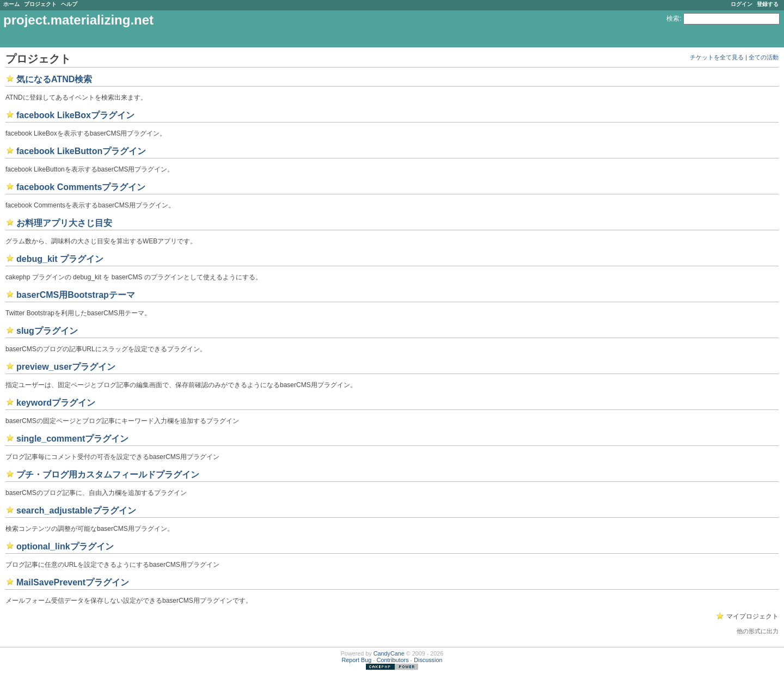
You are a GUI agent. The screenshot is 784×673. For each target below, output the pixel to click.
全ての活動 (764, 57)
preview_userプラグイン (66, 367)
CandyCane (389, 653)
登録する (768, 4)
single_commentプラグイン (72, 439)
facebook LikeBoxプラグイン (75, 115)
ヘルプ (69, 4)
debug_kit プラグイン (60, 259)
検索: (674, 19)
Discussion (428, 660)
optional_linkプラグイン (65, 546)
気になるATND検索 (54, 79)
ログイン (742, 4)
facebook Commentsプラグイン (81, 187)
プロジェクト (40, 4)
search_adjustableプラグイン (76, 510)
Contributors (393, 660)
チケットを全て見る (717, 57)
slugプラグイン (47, 331)
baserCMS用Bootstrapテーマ (76, 295)
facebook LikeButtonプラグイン (81, 151)
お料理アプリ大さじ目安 (64, 223)
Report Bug (357, 660)
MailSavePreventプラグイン (73, 582)
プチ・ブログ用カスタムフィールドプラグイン (108, 475)
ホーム (11, 4)
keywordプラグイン (56, 403)
